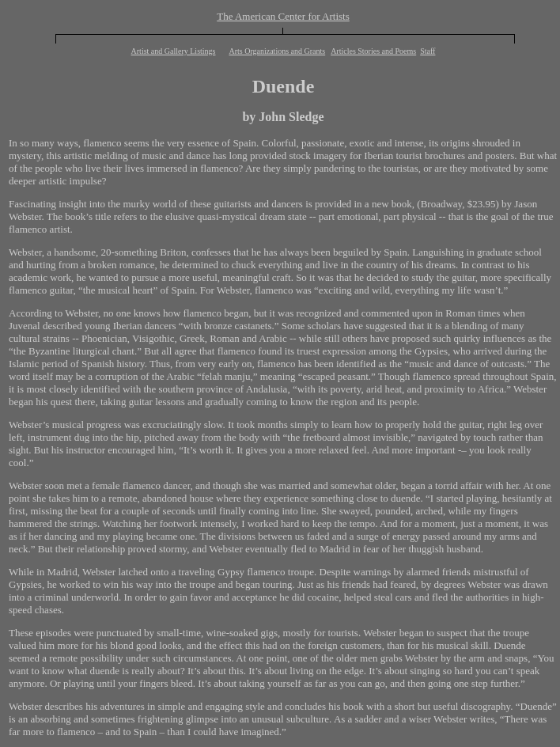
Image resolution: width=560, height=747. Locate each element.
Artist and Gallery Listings (174, 51)
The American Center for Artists (283, 16)
